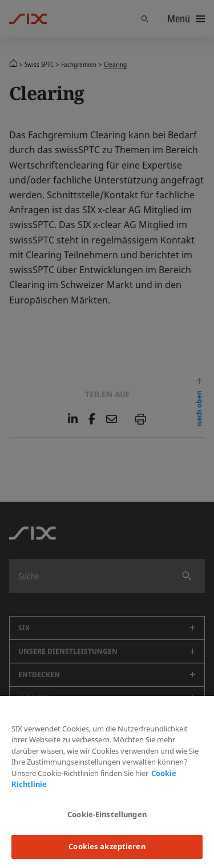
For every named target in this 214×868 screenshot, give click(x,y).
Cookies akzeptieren (107, 846)
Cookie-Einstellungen (107, 814)
